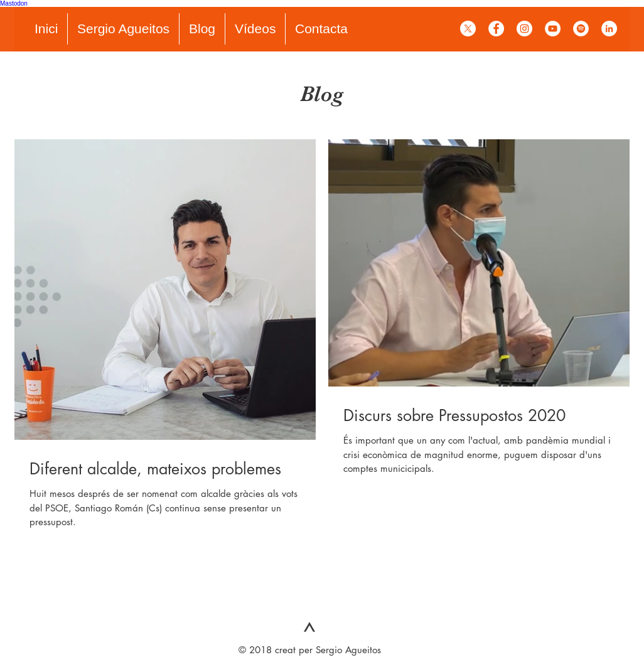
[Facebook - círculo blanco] (496, 29)
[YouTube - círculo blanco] (553, 29)
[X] (468, 29)
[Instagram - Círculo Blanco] (524, 29)
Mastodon (14, 3)
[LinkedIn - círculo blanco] (609, 29)
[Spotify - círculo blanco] (581, 29)
